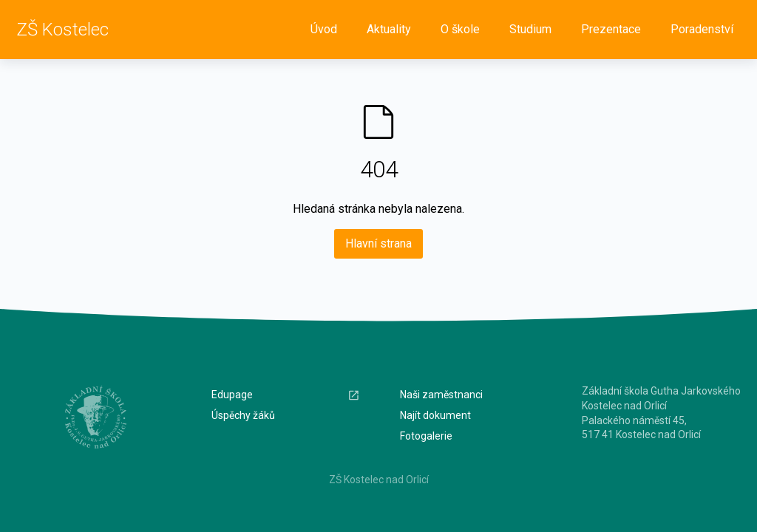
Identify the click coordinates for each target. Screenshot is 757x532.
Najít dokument (435, 415)
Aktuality (389, 29)
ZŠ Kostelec (62, 30)
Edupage (286, 395)
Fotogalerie (426, 436)
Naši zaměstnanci (441, 395)
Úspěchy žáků (243, 415)
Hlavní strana (378, 243)
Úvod (324, 29)
